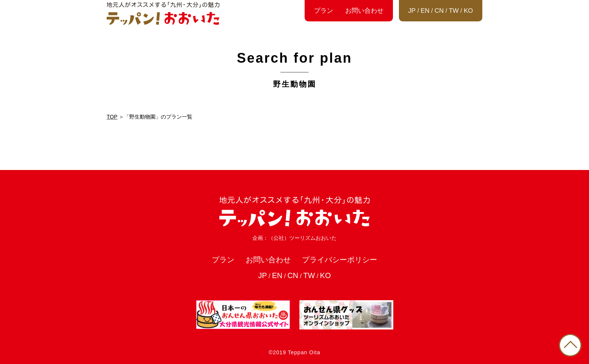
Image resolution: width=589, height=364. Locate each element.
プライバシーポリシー (340, 260)
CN (439, 11)
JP (412, 11)
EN (425, 11)
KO (468, 11)
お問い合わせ (364, 11)
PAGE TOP (570, 345)
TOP (112, 117)
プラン (324, 11)
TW (454, 11)
